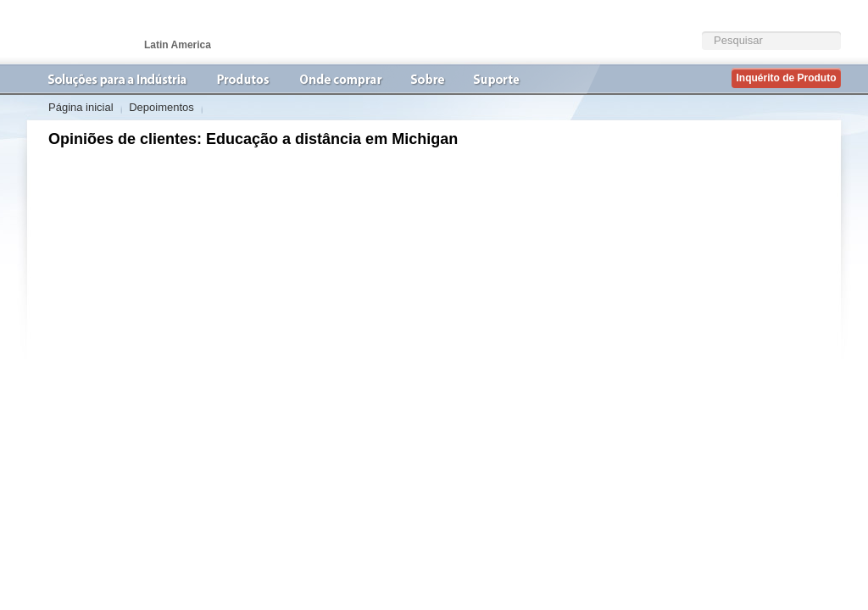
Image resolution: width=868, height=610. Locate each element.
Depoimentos (161, 107)
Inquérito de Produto (787, 78)
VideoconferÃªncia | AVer (112, 32)
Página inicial (81, 107)
